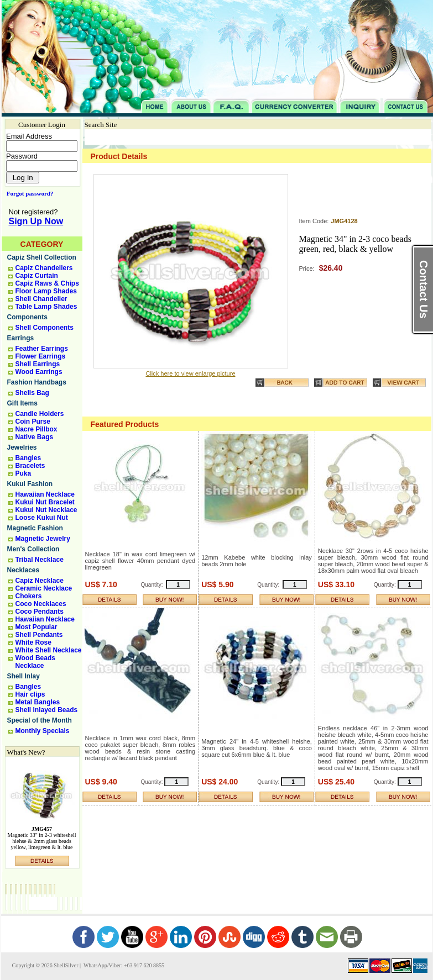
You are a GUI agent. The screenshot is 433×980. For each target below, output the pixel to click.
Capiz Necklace (40, 581)
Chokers (29, 596)
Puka (24, 473)
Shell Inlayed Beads (47, 710)
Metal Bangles (38, 702)
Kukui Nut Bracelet (45, 502)
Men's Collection (33, 549)
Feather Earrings (42, 349)
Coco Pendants (40, 612)
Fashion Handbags (37, 382)
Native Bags (35, 437)
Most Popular (36, 627)
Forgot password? (28, 193)
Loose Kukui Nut (42, 518)
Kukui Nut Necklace (46, 510)
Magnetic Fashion (35, 528)
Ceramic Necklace (44, 588)
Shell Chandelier (41, 299)
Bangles (28, 458)
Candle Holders (40, 414)
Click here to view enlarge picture (190, 373)
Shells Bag (32, 393)
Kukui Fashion (30, 484)
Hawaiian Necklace (45, 494)
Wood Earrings (39, 372)
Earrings (21, 338)
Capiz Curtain (37, 276)
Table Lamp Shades (46, 307)
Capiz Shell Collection (42, 257)
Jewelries (22, 447)
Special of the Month (40, 720)
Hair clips (30, 694)
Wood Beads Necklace (35, 662)
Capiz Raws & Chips (47, 283)
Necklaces (24, 570)
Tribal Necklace (40, 560)
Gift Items (22, 403)
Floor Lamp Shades (46, 291)
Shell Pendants (39, 635)
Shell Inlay (24, 676)
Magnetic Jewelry (43, 539)
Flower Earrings (41, 356)
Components (27, 317)
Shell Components (45, 328)
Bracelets (30, 466)
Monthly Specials (43, 731)
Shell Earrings (38, 364)
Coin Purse (33, 421)
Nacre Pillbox (36, 429)
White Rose (33, 642)
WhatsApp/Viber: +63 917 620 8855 (123, 965)
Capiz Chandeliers (44, 268)
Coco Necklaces (41, 604)
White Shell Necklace (49, 650)
